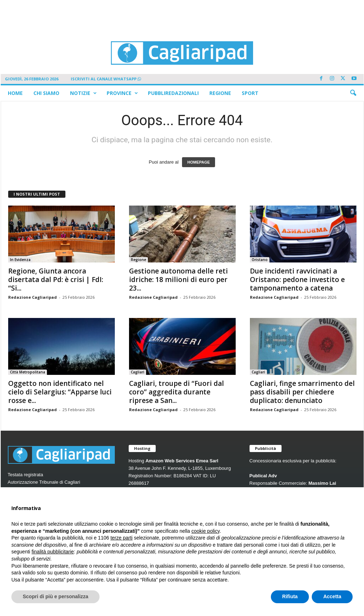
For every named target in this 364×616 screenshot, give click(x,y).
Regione (220, 93)
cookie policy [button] (206, 531)
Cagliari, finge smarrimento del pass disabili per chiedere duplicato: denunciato (302, 392)
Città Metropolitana (28, 372)
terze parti (122, 538)
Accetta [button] (332, 596)
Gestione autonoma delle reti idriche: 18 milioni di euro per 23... (178, 280)
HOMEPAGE (199, 162)
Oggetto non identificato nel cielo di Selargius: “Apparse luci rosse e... (60, 392)
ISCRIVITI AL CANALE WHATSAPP (106, 79)
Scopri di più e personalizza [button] (55, 596)
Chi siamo (46, 93)
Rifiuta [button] (290, 596)
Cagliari (138, 372)
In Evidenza (20, 260)
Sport (250, 93)
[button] (353, 93)
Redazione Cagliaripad (33, 297)
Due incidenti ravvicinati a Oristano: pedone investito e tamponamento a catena (297, 280)
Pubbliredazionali (173, 93)
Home (15, 93)
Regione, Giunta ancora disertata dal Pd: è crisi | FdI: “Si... (56, 280)
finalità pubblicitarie (53, 552)
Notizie (83, 93)
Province (122, 93)
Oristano (260, 260)
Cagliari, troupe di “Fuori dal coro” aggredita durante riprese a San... (176, 392)
